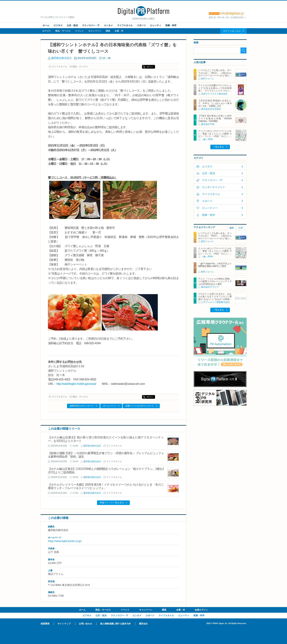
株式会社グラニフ (210, 287)
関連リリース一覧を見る (112, 503)
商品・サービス (63, 31)
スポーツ (141, 25)
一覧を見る (219, 147)
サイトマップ (64, 624)
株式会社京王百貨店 (211, 109)
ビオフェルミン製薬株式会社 (215, 302)
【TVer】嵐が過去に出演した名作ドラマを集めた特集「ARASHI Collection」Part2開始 (215, 118)
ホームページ (110, 406)
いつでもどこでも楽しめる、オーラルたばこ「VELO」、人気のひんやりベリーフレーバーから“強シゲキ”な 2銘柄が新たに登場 (215, 74)
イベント (79, 31)
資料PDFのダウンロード (82, 406)
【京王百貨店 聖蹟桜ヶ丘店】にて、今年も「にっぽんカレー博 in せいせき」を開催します (215, 103)
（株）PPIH (207, 139)
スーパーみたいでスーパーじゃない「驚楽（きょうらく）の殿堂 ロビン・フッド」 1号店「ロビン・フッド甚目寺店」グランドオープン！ (215, 136)
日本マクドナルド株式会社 (214, 94)
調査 (108, 31)
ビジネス (58, 25)
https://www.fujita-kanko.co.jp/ (65, 541)
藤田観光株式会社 (61, 58)
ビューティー (210, 208)
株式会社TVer (208, 124)
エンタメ (108, 25)
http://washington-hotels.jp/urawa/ (76, 384)
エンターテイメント (214, 187)
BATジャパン (208, 79)
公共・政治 (72, 25)
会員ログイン (201, 610)
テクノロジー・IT (91, 25)
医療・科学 (171, 25)
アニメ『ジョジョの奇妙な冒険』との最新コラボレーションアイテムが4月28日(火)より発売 (215, 281)
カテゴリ (46, 31)
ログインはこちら (232, 31)
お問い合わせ (85, 624)
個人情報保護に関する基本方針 (115, 624)
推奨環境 (45, 624)
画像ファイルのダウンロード (140, 406)
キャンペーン (95, 31)
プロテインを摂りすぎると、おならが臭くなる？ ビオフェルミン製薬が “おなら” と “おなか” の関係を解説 (215, 298)
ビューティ (156, 25)
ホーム (46, 25)
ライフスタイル (125, 25)
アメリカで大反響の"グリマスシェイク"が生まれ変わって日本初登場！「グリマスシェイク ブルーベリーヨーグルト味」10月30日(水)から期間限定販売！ (215, 91)
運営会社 (143, 624)
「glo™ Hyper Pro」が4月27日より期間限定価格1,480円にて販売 (215, 265)
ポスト (150, 67)
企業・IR (119, 31)
